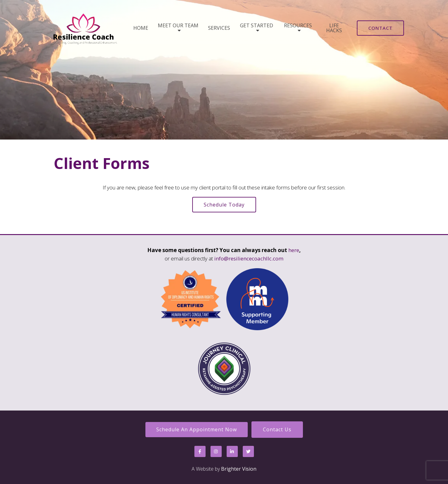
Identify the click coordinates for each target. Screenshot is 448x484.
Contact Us (277, 429)
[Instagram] (216, 451)
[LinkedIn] (232, 451)
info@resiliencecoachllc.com (249, 258)
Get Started (257, 26)
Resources (298, 26)
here (294, 250)
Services (219, 28)
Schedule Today (224, 205)
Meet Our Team (178, 26)
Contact (380, 28)
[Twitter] (248, 451)
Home (141, 28)
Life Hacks (334, 28)
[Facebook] (200, 451)
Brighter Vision (239, 469)
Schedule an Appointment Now (197, 429)
